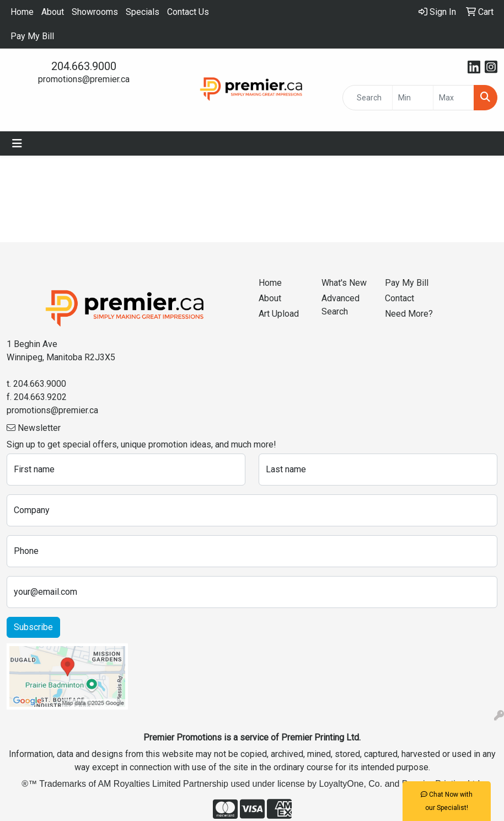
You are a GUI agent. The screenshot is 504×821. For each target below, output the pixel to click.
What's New (344, 283)
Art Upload (279, 314)
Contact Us (188, 12)
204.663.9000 (84, 66)
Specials (143, 12)
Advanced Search (341, 305)
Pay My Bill (32, 36)
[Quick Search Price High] (454, 98)
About (53, 12)
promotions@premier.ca (84, 79)
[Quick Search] (367, 98)
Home (22, 12)
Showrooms (95, 12)
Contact (400, 298)
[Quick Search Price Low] (413, 98)
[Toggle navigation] (17, 143)
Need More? (409, 314)
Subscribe (33, 627)
